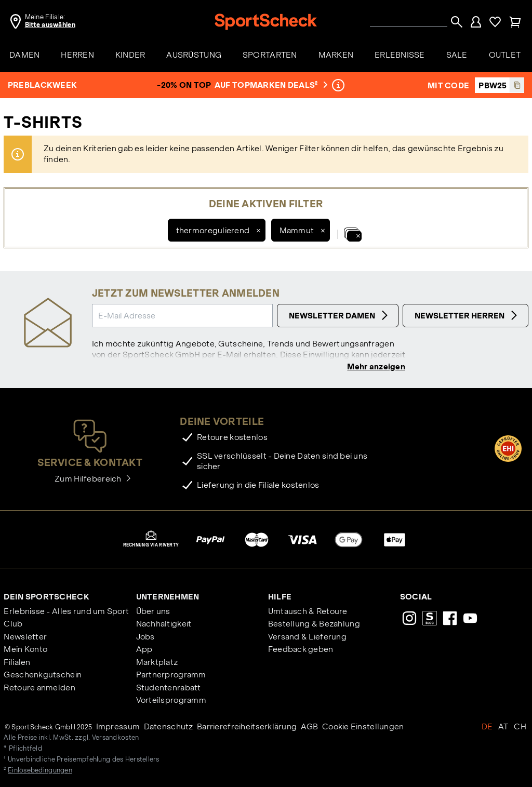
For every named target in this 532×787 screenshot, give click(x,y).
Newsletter (25, 637)
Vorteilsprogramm (171, 700)
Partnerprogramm (171, 675)
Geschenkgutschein (43, 675)
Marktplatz (157, 662)
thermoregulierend (213, 230)
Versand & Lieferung (307, 637)
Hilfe (280, 597)
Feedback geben (301, 649)
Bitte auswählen (50, 25)
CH (520, 726)
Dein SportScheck (46, 597)
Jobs (145, 637)
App (144, 649)
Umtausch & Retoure (308, 611)
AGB (310, 726)
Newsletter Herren (467, 315)
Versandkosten (116, 738)
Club (13, 624)
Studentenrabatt (169, 688)
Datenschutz (169, 726)
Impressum (118, 726)
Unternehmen (168, 597)
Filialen (17, 662)
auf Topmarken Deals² (270, 85)
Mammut (297, 230)
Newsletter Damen (340, 315)
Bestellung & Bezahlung (314, 624)
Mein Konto (25, 649)
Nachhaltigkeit (164, 624)
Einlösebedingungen (40, 770)
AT (503, 726)
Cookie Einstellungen (363, 726)
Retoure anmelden (39, 688)
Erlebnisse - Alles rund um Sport (66, 611)
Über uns (153, 611)
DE (487, 726)
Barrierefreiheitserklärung (247, 726)
